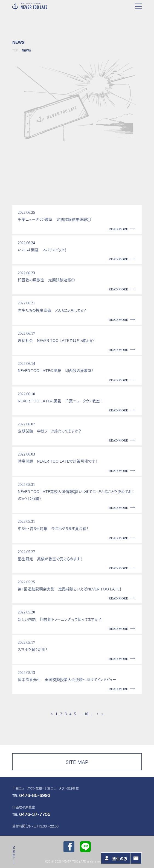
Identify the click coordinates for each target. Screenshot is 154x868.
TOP (15, 50)
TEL (31, 795)
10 (86, 714)
